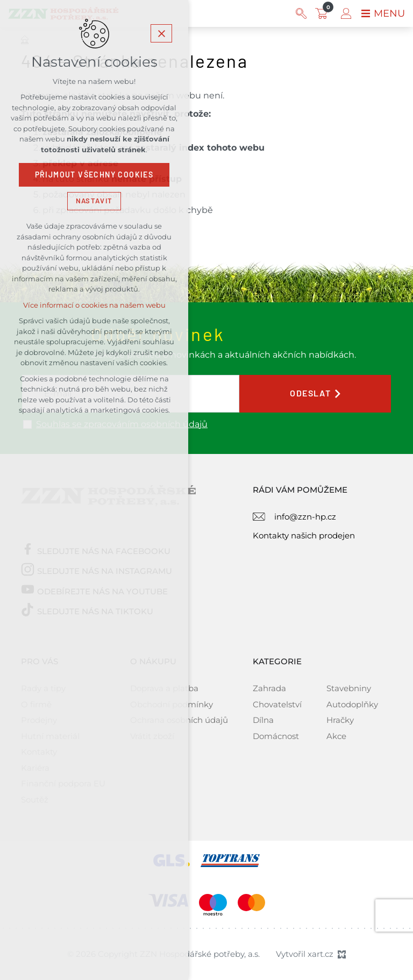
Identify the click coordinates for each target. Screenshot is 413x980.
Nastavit (94, 201)
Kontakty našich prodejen (304, 535)
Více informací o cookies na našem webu (94, 305)
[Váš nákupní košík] (324, 13)
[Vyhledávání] (301, 13)
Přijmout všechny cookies (94, 175)
